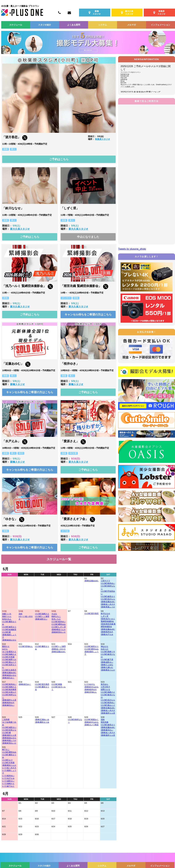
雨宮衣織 (105, 722)
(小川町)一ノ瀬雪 (42, 616)
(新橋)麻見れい (8, 705)
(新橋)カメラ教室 (91, 725)
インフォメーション (161, 25)
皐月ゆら (105, 684)
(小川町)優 (6, 733)
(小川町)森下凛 (107, 660)
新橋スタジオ (18, 384)
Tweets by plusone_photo (132, 249)
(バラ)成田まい (8, 781)
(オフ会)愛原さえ (9, 652)
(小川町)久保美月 (9, 670)
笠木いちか (56, 619)
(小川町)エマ (7, 760)
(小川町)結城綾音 (9, 629)
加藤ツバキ (7, 614)
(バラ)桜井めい (8, 776)
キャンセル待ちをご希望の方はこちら (88, 315)
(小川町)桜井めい (108, 583)
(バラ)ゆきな (90, 684)
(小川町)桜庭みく (91, 720)
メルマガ (131, 25)
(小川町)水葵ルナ (9, 692)
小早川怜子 (105, 687)
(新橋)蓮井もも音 (9, 700)
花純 (20, 614)
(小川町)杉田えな (9, 730)
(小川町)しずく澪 (59, 627)
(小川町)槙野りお (9, 660)
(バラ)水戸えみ (8, 778)
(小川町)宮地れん (26, 646)
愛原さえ (6, 646)
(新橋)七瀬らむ (107, 667)
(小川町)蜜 (6, 632)
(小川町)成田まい (9, 727)
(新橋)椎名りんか (59, 629)
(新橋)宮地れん (91, 692)
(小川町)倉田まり (108, 596)
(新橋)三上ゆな (107, 665)
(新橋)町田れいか (59, 632)
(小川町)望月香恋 (91, 613)
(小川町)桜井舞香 (9, 690)
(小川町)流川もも (108, 599)
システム (103, 25)
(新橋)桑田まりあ (42, 722)
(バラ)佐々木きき (9, 768)
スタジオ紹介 (45, 25)
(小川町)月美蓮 (8, 657)
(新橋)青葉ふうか (108, 607)
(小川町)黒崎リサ (108, 652)
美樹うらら (7, 616)
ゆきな (5, 649)
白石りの (105, 649)
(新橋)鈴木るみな (91, 687)
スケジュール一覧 (59, 559)
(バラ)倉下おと (8, 786)
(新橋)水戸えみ (107, 634)
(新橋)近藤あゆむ (91, 581)
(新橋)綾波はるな (9, 640)
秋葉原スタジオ (103, 139)
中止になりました (88, 237)
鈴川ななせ (105, 613)
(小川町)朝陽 (57, 684)
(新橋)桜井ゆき (107, 632)
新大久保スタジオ (20, 229)
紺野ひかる (105, 690)
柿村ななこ (56, 616)
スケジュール (16, 25)
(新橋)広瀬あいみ (42, 720)
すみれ (54, 614)
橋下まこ (6, 750)
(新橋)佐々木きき (108, 604)
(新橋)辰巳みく (8, 678)
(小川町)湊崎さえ (42, 614)
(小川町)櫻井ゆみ (59, 624)
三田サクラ (105, 581)
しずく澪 (105, 616)
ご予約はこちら (59, 159)
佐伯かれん (7, 619)
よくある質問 (74, 25)
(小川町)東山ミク (9, 662)
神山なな (105, 646)
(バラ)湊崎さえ (8, 784)
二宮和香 (6, 720)
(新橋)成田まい (41, 619)
